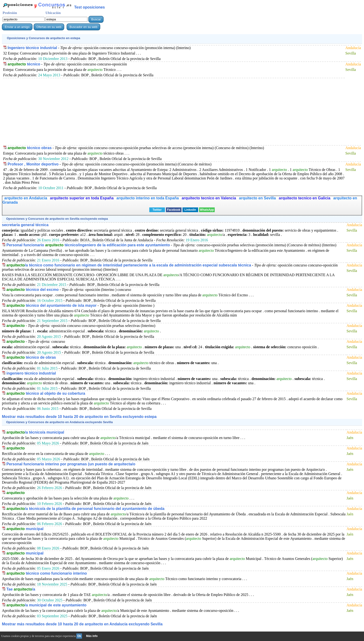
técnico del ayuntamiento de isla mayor (52, 305)
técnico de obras (31, 357)
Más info (92, 636)
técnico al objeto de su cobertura (46, 393)
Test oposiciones (90, 7)
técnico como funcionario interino (47, 573)
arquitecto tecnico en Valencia (209, 198)
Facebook (174, 210)
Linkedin (190, 210)
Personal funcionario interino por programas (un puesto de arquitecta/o (71, 464)
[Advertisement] (145, 111)
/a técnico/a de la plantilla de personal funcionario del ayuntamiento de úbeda (85, 509)
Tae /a (21, 589)
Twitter (157, 210)
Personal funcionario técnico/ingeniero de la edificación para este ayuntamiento (88, 245)
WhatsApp (207, 210)
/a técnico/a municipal (35, 432)
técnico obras (30, 148)
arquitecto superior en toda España (82, 198)
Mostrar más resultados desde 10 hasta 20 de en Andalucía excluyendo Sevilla (82, 624)
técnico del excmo (33, 290)
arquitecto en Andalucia (26, 198)
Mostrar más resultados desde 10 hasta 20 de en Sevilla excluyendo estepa (79, 417)
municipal (25, 529)
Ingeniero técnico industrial (32, 48)
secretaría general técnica (25, 225)
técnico (24, 64)
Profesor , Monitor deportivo (33, 164)
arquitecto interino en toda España (148, 198)
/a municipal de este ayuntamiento (46, 605)
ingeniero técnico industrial (31, 373)
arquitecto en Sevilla (258, 198)
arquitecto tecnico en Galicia (305, 198)
